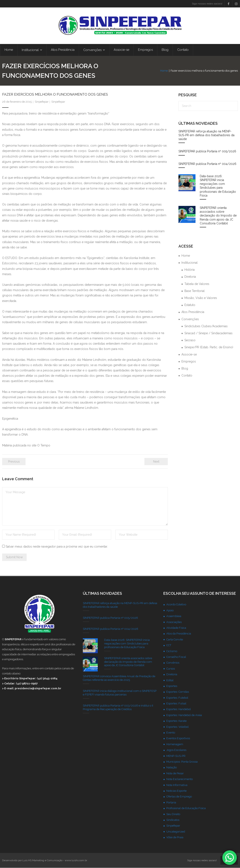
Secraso (190, 340)
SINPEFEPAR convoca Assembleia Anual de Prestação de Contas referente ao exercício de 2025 (119, 678)
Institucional (190, 263)
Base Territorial (195, 291)
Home (164, 71)
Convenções (190, 319)
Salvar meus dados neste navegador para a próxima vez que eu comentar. (57, 547)
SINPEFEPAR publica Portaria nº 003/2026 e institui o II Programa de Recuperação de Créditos (118, 708)
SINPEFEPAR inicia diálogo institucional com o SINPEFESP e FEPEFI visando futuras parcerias (120, 693)
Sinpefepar (42, 102)
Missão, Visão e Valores (201, 298)
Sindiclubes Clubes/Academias (206, 326)
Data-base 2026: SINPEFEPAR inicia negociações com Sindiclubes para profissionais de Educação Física (218, 186)
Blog (185, 369)
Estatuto (190, 305)
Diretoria (190, 277)
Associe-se (189, 354)
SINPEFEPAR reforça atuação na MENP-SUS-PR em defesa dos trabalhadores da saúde (206, 135)
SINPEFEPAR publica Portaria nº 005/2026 (207, 152)
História (190, 270)
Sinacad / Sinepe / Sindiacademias (208, 333)
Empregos (189, 362)
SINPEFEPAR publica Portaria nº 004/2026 (207, 164)
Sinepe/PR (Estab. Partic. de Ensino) (209, 347)
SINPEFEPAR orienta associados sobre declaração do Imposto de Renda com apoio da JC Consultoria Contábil (218, 216)
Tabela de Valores (197, 284)
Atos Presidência (193, 312)
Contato (187, 376)
